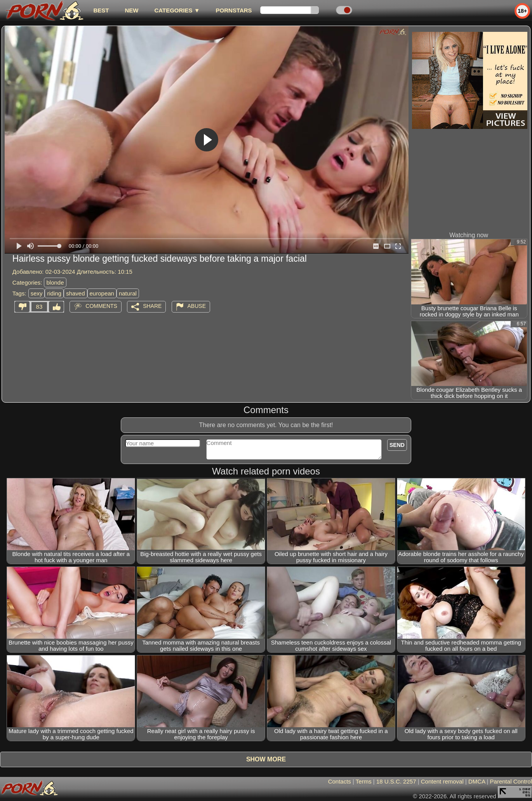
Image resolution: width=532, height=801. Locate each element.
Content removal (442, 781)
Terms (364, 781)
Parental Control (511, 781)
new (131, 10)
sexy (37, 293)
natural (128, 293)
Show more (266, 759)
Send (397, 445)
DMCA (477, 781)
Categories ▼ (177, 10)
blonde (55, 282)
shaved (75, 293)
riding (54, 293)
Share (152, 306)
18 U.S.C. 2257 (396, 781)
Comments (101, 306)
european (102, 293)
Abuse (197, 306)
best (101, 10)
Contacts (340, 781)
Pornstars (234, 10)
